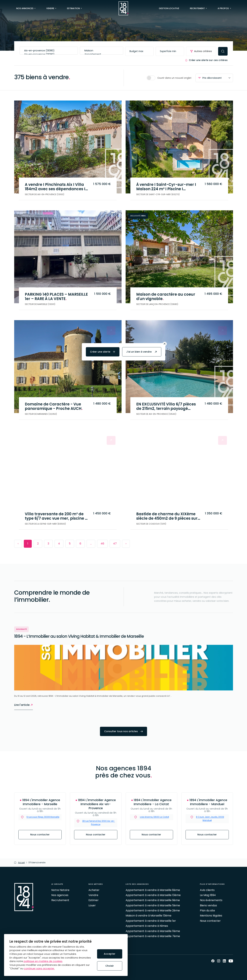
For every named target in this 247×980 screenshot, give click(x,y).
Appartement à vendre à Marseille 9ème (153, 900)
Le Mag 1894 (208, 895)
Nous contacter (40, 835)
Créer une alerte (103, 352)
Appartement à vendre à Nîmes (147, 926)
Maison (102, 51)
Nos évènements (211, 900)
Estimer (94, 900)
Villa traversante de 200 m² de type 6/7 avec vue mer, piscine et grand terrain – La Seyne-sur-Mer (56, 516)
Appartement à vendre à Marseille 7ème (153, 936)
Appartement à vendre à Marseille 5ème (153, 905)
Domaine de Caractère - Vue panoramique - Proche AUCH (55, 406)
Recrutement (60, 900)
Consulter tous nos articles (123, 731)
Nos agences (60, 895)
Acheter (94, 890)
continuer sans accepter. (39, 969)
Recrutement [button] (198, 8)
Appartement (102, 54)
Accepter (110, 954)
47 (115, 544)
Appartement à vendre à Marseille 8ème (153, 890)
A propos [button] (223, 8)
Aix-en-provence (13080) (49, 51)
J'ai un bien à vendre (142, 352)
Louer (92, 905)
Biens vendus (208, 905)
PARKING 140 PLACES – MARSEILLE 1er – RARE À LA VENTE (57, 296)
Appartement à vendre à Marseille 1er (151, 921)
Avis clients (207, 890)
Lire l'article (24, 705)
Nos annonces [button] (25, 8)
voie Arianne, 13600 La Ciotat (154, 817)
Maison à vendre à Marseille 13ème (148, 916)
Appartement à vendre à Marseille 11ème (153, 931)
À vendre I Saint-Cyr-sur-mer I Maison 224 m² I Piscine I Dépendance (168, 186)
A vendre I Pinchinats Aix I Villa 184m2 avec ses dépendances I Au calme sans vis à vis (57, 186)
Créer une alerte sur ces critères (206, 60)
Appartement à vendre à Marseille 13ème (153, 895)
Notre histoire (60, 890)
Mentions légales (211, 916)
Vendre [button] (50, 8)
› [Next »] (126, 544)
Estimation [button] (74, 8)
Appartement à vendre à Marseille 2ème (153, 910)
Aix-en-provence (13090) (49, 54)
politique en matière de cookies (43, 961)
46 (102, 544)
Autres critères (201, 51)
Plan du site (207, 910)
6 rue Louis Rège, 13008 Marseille (43, 817)
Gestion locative (169, 8)
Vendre (93, 895)
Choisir (110, 966)
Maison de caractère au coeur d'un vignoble (167, 296)
